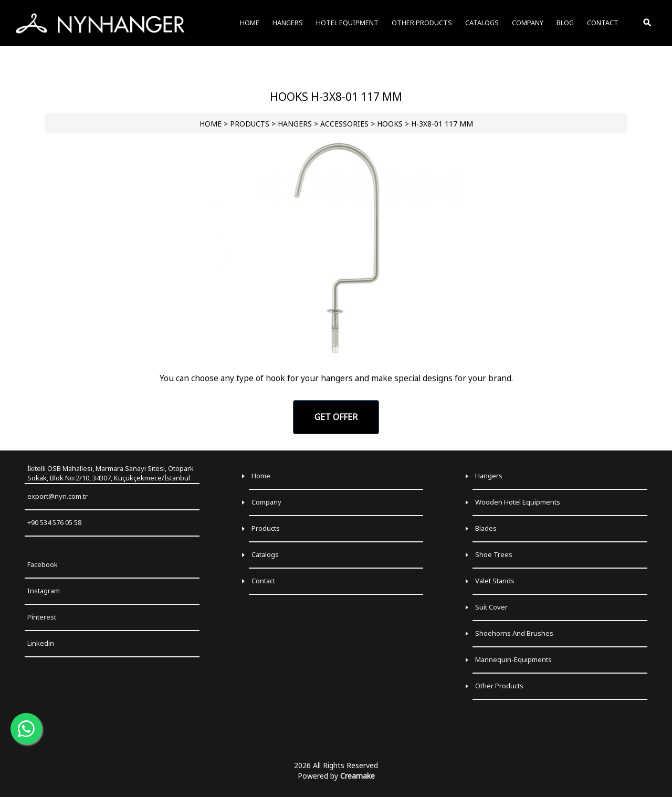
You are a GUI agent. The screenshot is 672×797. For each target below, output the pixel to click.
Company (266, 502)
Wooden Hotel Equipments (518, 502)
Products (266, 528)
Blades (486, 528)
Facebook (43, 564)
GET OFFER (336, 417)
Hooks (390, 124)
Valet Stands (495, 581)
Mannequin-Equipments (513, 659)
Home (261, 476)
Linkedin (41, 643)
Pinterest (42, 617)
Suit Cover (491, 607)
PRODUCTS (250, 124)
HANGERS (295, 124)
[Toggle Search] (648, 23)
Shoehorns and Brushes (514, 633)
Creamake (358, 776)
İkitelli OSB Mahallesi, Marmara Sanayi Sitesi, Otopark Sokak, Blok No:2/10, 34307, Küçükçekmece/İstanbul (111, 473)
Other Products (499, 686)
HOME (211, 124)
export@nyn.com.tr (57, 496)
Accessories (344, 124)
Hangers (489, 476)
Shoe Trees (494, 554)
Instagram (44, 591)
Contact (263, 581)
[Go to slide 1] (336, 349)
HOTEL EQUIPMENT (347, 23)
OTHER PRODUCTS (422, 23)
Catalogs (265, 554)
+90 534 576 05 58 (54, 522)
